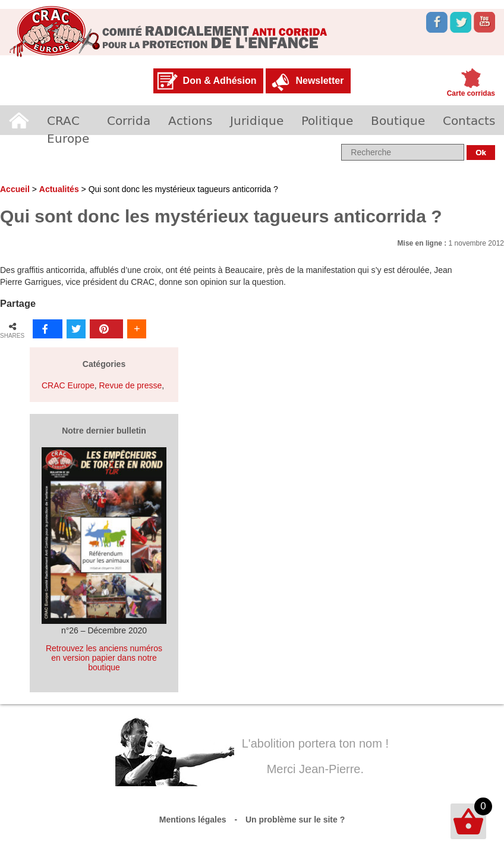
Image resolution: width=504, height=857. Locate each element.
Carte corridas (471, 93)
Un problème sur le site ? (295, 820)
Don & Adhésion (220, 81)
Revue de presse (130, 385)
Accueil (19, 120)
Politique (327, 120)
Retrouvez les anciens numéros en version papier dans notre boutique (104, 658)
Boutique (398, 120)
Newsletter (319, 81)
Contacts (469, 120)
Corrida (129, 120)
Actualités (59, 189)
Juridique (257, 120)
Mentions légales (193, 820)
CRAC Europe (68, 129)
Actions (190, 120)
